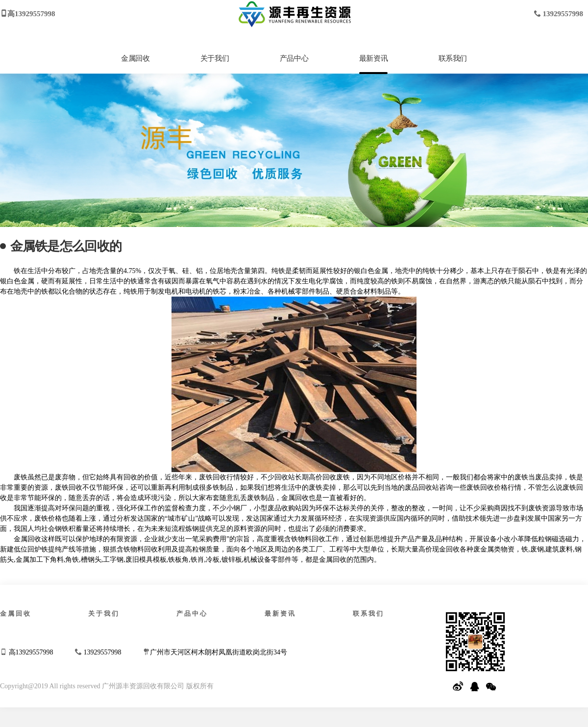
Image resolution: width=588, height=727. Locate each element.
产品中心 (294, 58)
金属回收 (135, 58)
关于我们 (215, 58)
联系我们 (453, 58)
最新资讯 (373, 58)
